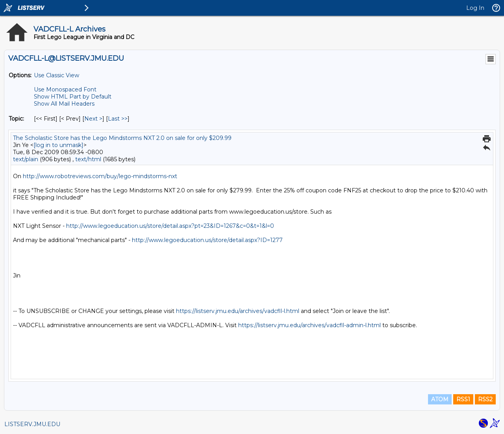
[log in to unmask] (58, 145)
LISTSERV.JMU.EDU (32, 424)
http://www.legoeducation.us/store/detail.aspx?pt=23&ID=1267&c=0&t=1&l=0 (170, 226)
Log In (475, 8)
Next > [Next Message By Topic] (93, 119)
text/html (88, 159)
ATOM (440, 399)
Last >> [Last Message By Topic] (118, 119)
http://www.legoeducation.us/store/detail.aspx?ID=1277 (207, 240)
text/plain (26, 159)
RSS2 (485, 399)
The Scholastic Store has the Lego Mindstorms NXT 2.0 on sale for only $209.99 (122, 138)
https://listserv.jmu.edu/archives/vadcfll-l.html (238, 311)
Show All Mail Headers (64, 104)
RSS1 (463, 399)
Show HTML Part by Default (73, 97)
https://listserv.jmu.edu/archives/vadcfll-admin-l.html (309, 325)
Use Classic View (57, 75)
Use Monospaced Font (65, 89)
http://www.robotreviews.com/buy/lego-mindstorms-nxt (100, 176)
